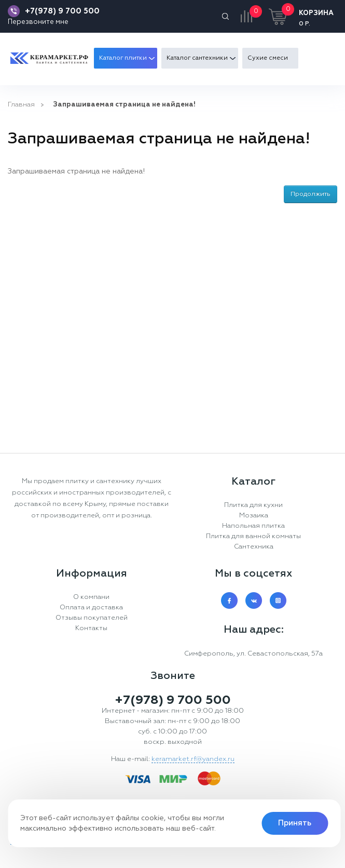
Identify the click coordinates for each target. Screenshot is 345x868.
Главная (21, 105)
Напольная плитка (253, 526)
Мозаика (254, 516)
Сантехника (254, 547)
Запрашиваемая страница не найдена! (124, 105)
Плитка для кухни (253, 505)
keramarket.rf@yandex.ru (193, 759)
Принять (295, 823)
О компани (91, 597)
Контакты (91, 628)
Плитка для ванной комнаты (253, 536)
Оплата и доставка (91, 607)
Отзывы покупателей (92, 618)
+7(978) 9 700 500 (62, 11)
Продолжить (310, 194)
